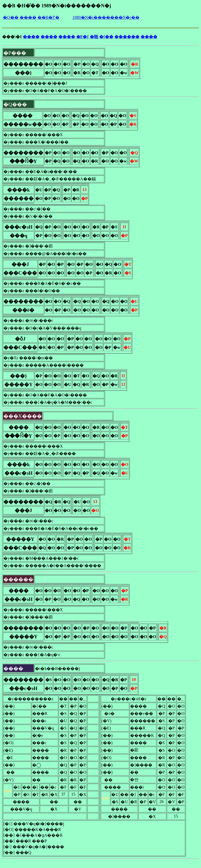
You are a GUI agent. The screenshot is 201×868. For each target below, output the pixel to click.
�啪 (94, 37)
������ (127, 37)
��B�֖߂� (49, 17)
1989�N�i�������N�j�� (106, 17)
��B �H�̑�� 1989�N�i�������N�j (57, 6)
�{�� (106, 37)
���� (28, 17)
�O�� (11, 17)
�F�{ (82, 37)
